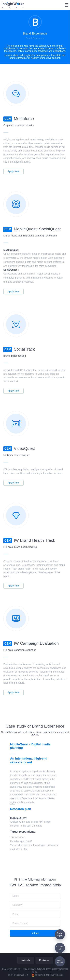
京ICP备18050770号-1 (18, 975)
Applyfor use (60, 961)
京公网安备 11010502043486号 (48, 975)
